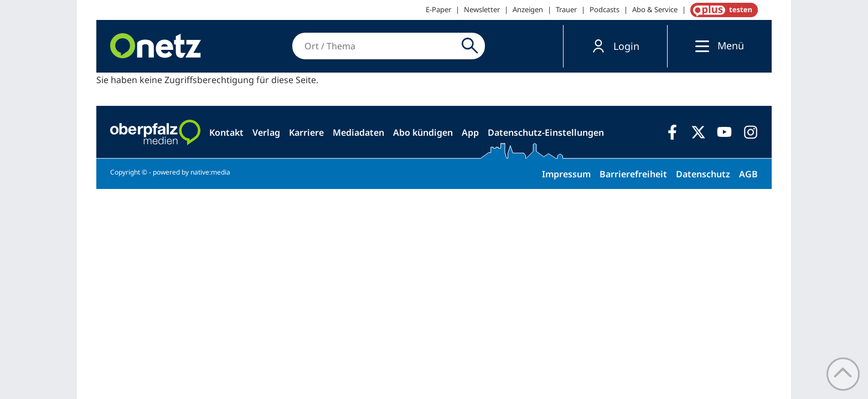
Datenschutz (703, 174)
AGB (748, 174)
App (470, 132)
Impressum (566, 174)
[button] (615, 46)
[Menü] (699, 46)
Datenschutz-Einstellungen (546, 132)
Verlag (266, 132)
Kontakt (226, 132)
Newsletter (482, 9)
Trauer (566, 9)
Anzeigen (528, 9)
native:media (210, 172)
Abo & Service (655, 9)
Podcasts (604, 9)
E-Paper (438, 9)
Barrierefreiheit (633, 174)
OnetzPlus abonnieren (722, 10)
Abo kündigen (423, 132)
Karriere (306, 132)
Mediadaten (358, 132)
